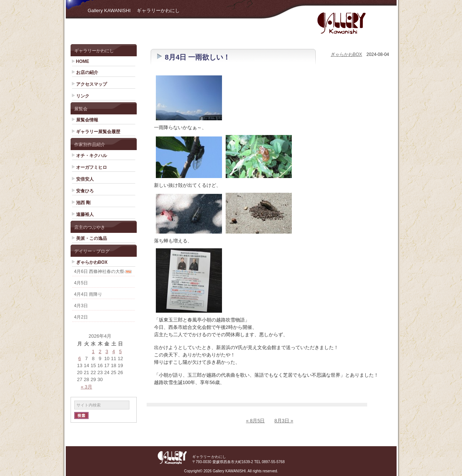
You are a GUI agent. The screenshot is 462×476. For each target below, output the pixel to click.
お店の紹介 (87, 72)
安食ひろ (85, 191)
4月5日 (81, 283)
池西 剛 (83, 203)
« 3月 (87, 387)
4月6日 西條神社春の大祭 (99, 271)
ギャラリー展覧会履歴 (98, 132)
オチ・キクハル (92, 156)
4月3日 (81, 306)
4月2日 (81, 317)
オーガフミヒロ (92, 167)
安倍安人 (85, 179)
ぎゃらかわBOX (92, 262)
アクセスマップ (92, 84)
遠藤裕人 (85, 214)
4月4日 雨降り (88, 294)
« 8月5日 (255, 421)
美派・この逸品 (92, 238)
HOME (83, 61)
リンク (83, 96)
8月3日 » (284, 421)
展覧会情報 (87, 120)
